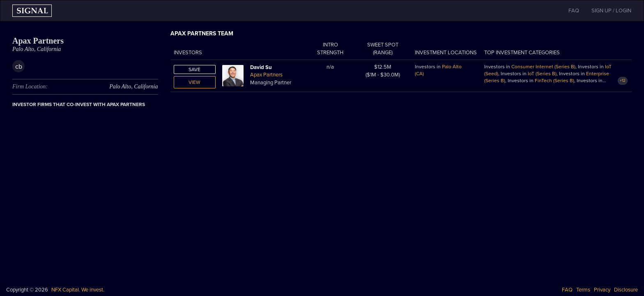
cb (19, 67)
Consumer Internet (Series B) (543, 67)
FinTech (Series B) (554, 81)
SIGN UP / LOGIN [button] (611, 11)
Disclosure (626, 290)
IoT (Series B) (542, 74)
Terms (583, 290)
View (194, 82)
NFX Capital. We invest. (78, 290)
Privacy (602, 290)
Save (194, 69)
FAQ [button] (574, 11)
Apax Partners (266, 75)
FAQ (567, 290)
